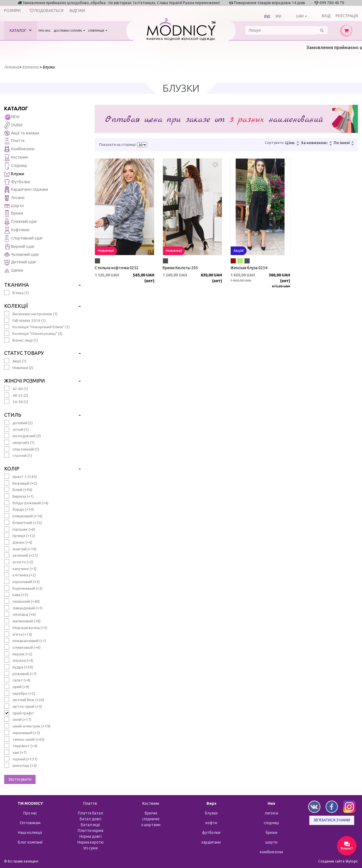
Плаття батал (90, 813)
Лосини (14, 198)
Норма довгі (90, 836)
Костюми (16, 158)
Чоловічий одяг (22, 255)
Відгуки (77, 11)
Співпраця (96, 31)
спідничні (151, 819)
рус (267, 16)
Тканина (17, 285)
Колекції (16, 306)
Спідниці (16, 166)
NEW (12, 117)
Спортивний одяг (24, 239)
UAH (300, 16)
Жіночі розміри (25, 381)
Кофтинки (17, 230)
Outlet (13, 125)
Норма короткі (90, 842)
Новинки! (106, 251)
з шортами (151, 825)
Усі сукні (90, 848)
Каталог (21, 30)
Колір (12, 469)
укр (278, 16)
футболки (211, 833)
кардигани (211, 842)
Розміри (12, 11)
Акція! (239, 251)
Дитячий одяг (20, 262)
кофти (211, 823)
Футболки (17, 182)
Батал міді (90, 825)
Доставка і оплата (68, 31)
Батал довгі (90, 819)
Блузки (14, 174)
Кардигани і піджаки (26, 190)
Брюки (14, 214)
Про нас (45, 31)
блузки (211, 813)
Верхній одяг (19, 247)
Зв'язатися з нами (332, 820)
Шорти (14, 206)
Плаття (14, 141)
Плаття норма (90, 831)
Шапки (14, 271)
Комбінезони (19, 149)
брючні (151, 813)
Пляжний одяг (21, 222)
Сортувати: (275, 142)
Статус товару (24, 353)
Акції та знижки (22, 133)
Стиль (13, 415)
